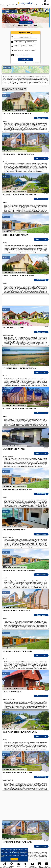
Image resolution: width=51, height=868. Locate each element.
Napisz (49, 867)
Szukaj (25, 59)
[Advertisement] (26, 806)
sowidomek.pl (25, 3)
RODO (3, 857)
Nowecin (5, 96)
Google (26, 850)
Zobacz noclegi (41, 118)
